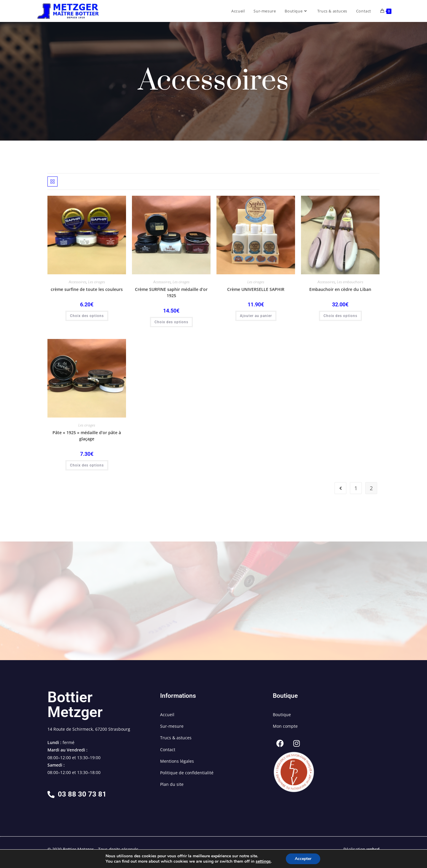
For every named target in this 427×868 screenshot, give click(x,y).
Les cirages (97, 282)
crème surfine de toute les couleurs (87, 289)
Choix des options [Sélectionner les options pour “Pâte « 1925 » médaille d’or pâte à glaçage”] (87, 465)
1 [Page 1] (356, 488)
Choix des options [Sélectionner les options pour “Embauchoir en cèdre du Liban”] (340, 316)
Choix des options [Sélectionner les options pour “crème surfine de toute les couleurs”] (87, 316)
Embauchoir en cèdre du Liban (340, 289)
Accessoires (78, 282)
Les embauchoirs (350, 282)
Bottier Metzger (75, 705)
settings (263, 861)
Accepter (303, 859)
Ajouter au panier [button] (256, 316)
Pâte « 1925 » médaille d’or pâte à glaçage (87, 436)
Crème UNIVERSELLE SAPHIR (256, 289)
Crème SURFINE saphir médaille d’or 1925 (171, 292)
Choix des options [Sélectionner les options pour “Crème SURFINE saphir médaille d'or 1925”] (171, 322)
